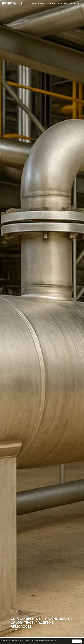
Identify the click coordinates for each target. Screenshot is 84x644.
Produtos (41, 3)
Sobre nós (51, 3)
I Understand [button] (77, 641)
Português (78, 3)
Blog (71, 3)
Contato (60, 3)
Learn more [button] (53, 641)
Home (34, 3)
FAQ (66, 3)
